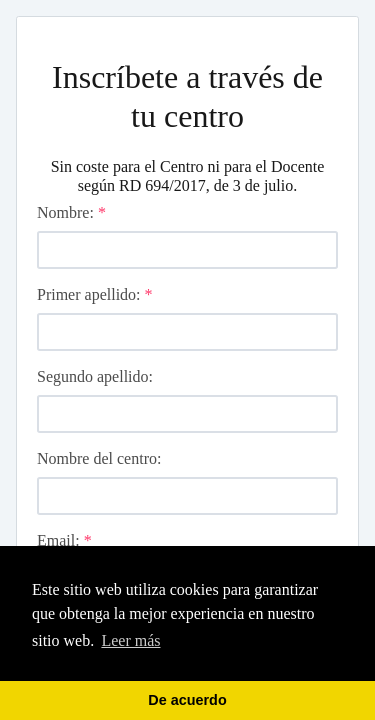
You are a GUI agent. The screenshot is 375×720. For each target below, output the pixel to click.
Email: (64, 540)
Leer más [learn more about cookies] (130, 640)
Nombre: (71, 212)
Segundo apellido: (95, 376)
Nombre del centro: (99, 458)
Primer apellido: (95, 294)
